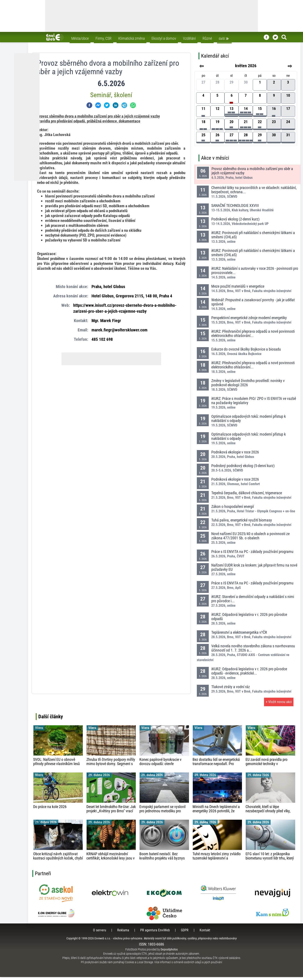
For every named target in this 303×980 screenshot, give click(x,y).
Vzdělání (183, 38)
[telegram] (124, 108)
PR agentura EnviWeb (155, 933)
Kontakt (205, 933)
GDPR (185, 933)
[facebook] (89, 108)
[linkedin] (116, 108)
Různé (201, 38)
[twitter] (107, 108)
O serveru (100, 933)
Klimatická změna (125, 38)
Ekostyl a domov (158, 38)
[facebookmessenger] (98, 108)
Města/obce (74, 38)
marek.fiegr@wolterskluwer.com (119, 333)
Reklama (123, 933)
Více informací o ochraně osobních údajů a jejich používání (188, 965)
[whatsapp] (133, 108)
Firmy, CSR (97, 38)
